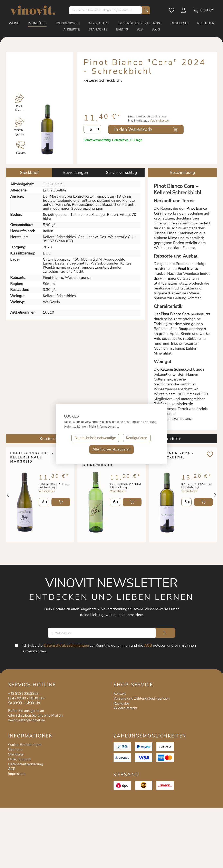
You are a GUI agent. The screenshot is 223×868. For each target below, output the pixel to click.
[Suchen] (145, 10)
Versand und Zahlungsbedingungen (142, 699)
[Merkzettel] (172, 12)
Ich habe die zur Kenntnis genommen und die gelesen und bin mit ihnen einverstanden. (109, 648)
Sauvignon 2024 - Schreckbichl (173, 456)
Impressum (17, 774)
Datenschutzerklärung (26, 764)
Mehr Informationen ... (104, 427)
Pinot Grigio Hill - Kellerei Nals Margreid (32, 458)
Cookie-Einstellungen (25, 745)
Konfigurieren (137, 438)
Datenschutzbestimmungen (66, 645)
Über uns (15, 750)
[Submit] (165, 633)
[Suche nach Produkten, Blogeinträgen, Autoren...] (105, 10)
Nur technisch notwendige (95, 438)
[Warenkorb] (203, 12)
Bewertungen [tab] (75, 173)
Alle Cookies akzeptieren (111, 449)
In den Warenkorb (133, 129)
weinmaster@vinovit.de (27, 720)
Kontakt (120, 694)
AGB (148, 645)
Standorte (16, 754)
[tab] (29, 173)
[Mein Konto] (184, 12)
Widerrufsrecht (125, 708)
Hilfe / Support (20, 759)
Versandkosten (159, 121)
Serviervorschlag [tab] (122, 173)
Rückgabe (121, 703)
